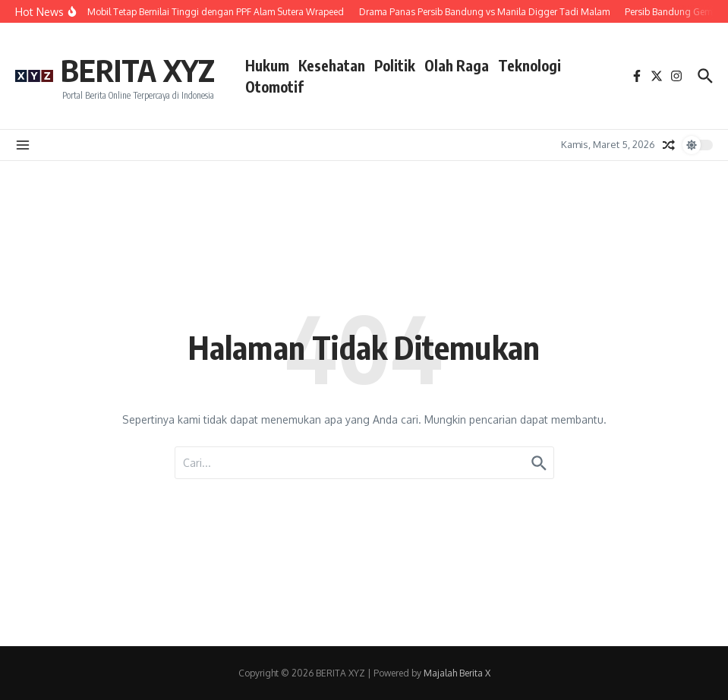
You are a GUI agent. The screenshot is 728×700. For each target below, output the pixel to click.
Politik (395, 65)
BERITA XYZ (138, 70)
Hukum (267, 65)
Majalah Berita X (457, 673)
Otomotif (274, 87)
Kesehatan (332, 65)
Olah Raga (457, 65)
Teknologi (529, 65)
